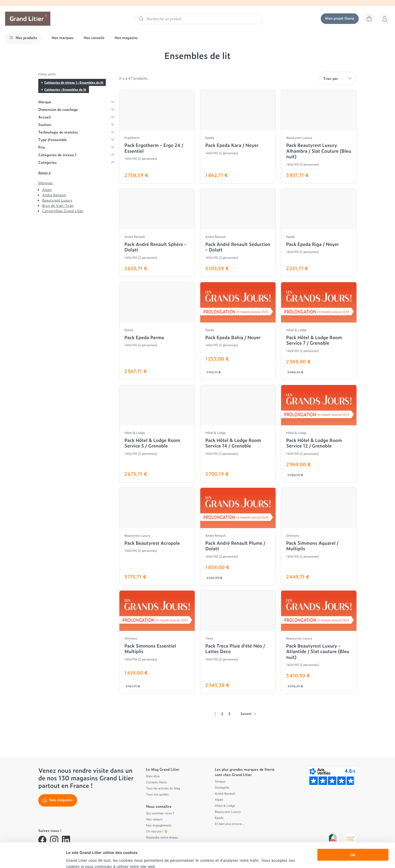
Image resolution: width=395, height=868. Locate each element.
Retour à (44, 173)
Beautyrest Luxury (57, 200)
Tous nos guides (157, 794)
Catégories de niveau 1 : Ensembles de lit (74, 82)
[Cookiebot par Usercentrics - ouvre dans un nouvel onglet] (33, 858)
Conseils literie (156, 782)
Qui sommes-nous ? (160, 813)
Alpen (47, 190)
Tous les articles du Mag (163, 788)
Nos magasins (126, 38)
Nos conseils (94, 38)
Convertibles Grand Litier (63, 211)
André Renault (225, 793)
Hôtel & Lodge (225, 806)
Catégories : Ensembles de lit (65, 89)
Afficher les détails (277, 858)
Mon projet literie (340, 18)
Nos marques (63, 38)
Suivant (249, 714)
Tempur (220, 781)
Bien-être (153, 776)
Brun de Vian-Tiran (58, 205)
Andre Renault (54, 195)
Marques (45, 183)
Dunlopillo (222, 787)
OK (353, 830)
